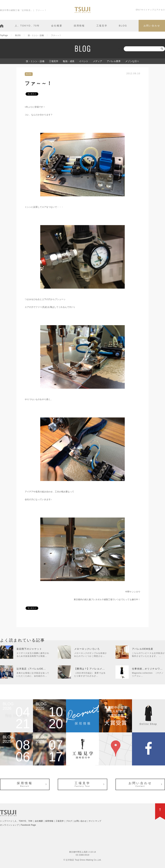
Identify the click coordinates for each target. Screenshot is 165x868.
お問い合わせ (152, 26)
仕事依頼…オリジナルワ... (147, 669)
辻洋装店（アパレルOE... (31, 669)
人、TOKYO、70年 (27, 26)
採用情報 (79, 26)
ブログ (69, 821)
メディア (98, 61)
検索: (120, 49)
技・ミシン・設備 (35, 61)
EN (137, 10)
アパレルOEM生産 (143, 649)
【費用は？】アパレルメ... (90, 669)
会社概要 (57, 26)
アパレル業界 (114, 61)
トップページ (6, 821)
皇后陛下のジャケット (29, 649)
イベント (84, 61)
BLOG (123, 26)
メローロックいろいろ (87, 649)
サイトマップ (148, 10)
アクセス (161, 10)
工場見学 (102, 26)
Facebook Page (28, 825)
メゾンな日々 (132, 61)
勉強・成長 (69, 61)
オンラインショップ (9, 825)
